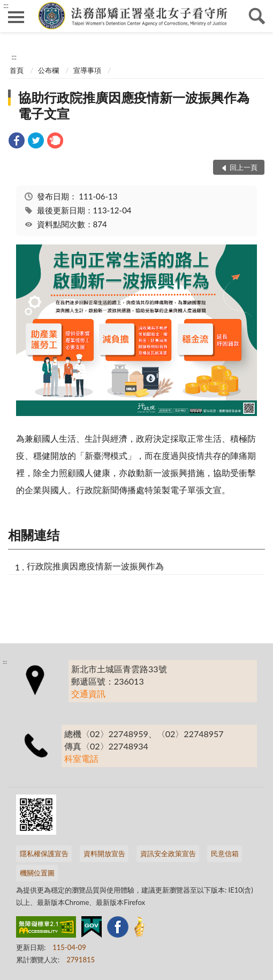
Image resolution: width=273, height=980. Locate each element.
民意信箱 (225, 853)
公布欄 (48, 70)
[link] (17, 142)
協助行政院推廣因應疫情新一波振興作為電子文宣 (134, 105)
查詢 (257, 16)
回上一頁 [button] (244, 167)
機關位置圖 (37, 873)
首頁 (17, 70)
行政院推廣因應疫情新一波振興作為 (95, 566)
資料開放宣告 (104, 853)
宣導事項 (87, 70)
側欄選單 (16, 17)
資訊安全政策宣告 (168, 853)
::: (6, 5)
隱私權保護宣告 (44, 853)
